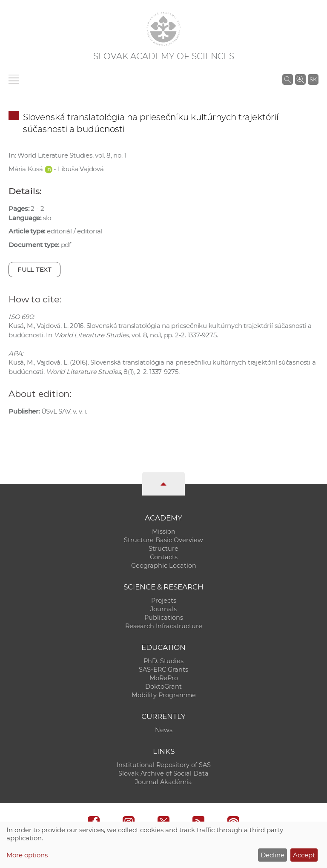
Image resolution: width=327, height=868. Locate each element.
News (164, 730)
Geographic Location (164, 566)
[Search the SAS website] (288, 79)
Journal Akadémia (163, 782)
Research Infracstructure (164, 626)
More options (27, 855)
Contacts (164, 557)
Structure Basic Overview (163, 540)
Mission (164, 532)
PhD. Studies (163, 661)
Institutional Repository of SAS (164, 765)
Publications (164, 618)
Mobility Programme (164, 695)
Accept (304, 855)
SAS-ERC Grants (163, 670)
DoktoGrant (163, 687)
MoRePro (164, 678)
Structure (163, 549)
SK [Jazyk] (313, 79)
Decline (272, 855)
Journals (163, 609)
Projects (164, 601)
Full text (34, 269)
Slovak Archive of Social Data (163, 773)
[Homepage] (163, 29)
